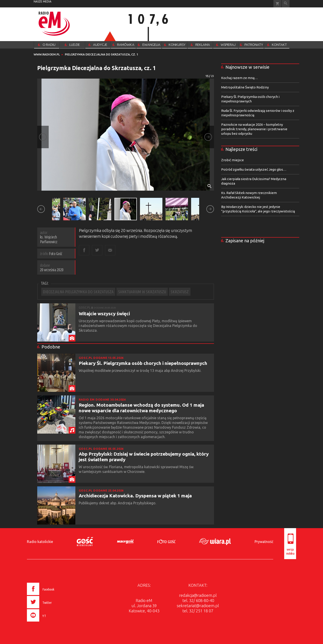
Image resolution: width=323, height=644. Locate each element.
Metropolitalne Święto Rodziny (245, 87)
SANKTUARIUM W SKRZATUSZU (142, 292)
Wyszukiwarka (286, 4)
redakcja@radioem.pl (198, 595)
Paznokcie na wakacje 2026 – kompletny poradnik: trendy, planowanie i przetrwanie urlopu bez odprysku (254, 129)
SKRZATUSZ (180, 292)
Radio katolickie (40, 542)
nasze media (43, 1)
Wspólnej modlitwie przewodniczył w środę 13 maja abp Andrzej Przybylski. (140, 371)
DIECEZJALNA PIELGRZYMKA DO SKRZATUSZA (78, 292)
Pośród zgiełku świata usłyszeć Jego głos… (254, 169)
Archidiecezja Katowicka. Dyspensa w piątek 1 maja (135, 496)
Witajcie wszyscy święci (104, 313)
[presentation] (50, 622)
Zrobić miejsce (232, 160)
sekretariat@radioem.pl (198, 606)
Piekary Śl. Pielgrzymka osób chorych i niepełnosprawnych (143, 363)
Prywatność (264, 542)
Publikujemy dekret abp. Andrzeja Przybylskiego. (118, 503)
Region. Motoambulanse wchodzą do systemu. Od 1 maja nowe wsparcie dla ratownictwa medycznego (141, 408)
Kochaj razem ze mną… (240, 78)
